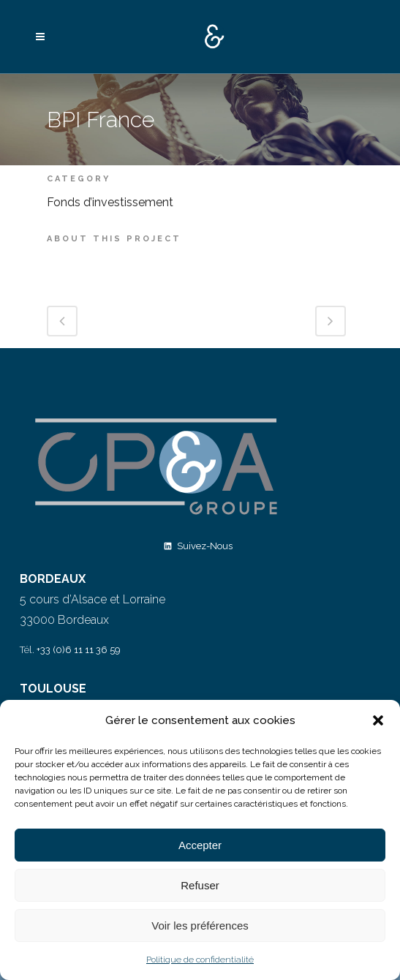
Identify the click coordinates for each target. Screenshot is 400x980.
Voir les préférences (200, 926)
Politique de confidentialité (200, 960)
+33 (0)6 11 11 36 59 (79, 650)
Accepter (200, 845)
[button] (378, 720)
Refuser (200, 885)
